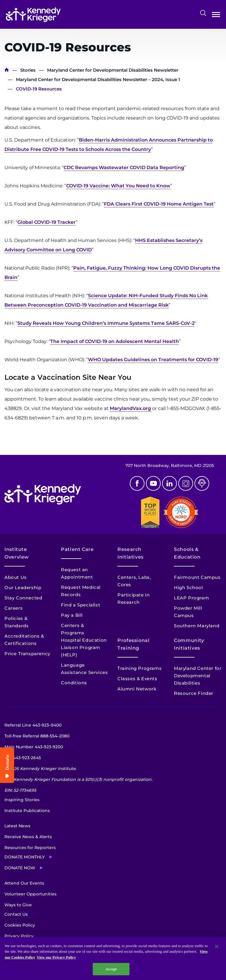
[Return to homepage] (33, 15)
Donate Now (20, 868)
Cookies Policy (20, 925)
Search (203, 13)
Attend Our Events (24, 883)
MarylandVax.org (130, 408)
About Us (16, 577)
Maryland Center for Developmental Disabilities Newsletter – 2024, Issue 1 (98, 79)
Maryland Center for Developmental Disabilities (198, 676)
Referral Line (33, 725)
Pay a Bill (72, 615)
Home (7, 70)
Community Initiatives (189, 644)
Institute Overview (17, 553)
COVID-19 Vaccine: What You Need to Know (118, 186)
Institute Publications (27, 811)
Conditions (74, 683)
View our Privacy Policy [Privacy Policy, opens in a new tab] (56, 957)
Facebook (137, 483)
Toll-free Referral (37, 736)
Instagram (186, 483)
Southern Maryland (197, 626)
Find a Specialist (80, 605)
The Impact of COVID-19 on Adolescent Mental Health (115, 341)
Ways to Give (18, 905)
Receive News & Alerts (28, 837)
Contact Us (16, 914)
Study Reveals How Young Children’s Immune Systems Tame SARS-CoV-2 (106, 323)
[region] (113, 959)
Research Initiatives (131, 553)
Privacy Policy (19, 936)
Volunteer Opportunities (30, 894)
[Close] (217, 947)
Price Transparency (27, 654)
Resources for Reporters (30, 848)
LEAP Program (191, 598)
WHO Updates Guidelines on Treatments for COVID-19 (153, 360)
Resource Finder (194, 693)
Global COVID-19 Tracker (46, 222)
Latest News (17, 826)
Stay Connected (23, 598)
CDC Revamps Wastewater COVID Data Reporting (124, 168)
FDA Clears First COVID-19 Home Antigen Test (159, 204)
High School (188, 588)
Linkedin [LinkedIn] (169, 483)
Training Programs (139, 668)
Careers (14, 608)
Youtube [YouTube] (153, 483)
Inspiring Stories (22, 800)
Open (216, 16)
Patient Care (77, 549)
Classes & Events (137, 679)
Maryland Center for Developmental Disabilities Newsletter (113, 70)
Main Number (34, 747)
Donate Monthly (25, 857)
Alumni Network (137, 689)
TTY (23, 758)
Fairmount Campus (197, 577)
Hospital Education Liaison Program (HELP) (84, 647)
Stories (28, 70)
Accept (111, 969)
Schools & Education (187, 553)
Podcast (202, 483)
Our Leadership (23, 588)
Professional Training (134, 644)
